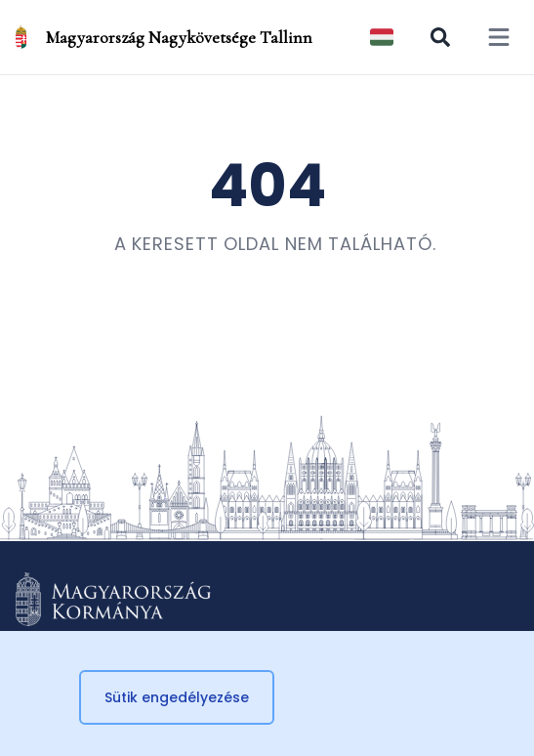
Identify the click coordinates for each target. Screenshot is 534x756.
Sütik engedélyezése (177, 697)
